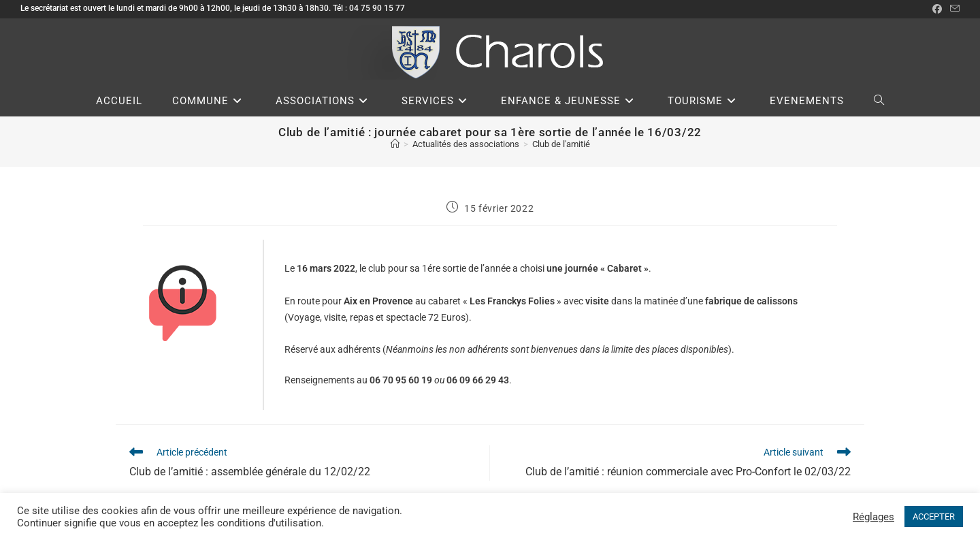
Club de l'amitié (561, 144)
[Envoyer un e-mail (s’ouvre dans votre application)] (953, 9)
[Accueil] (395, 144)
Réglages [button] (873, 517)
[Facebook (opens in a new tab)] (937, 9)
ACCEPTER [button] (934, 517)
